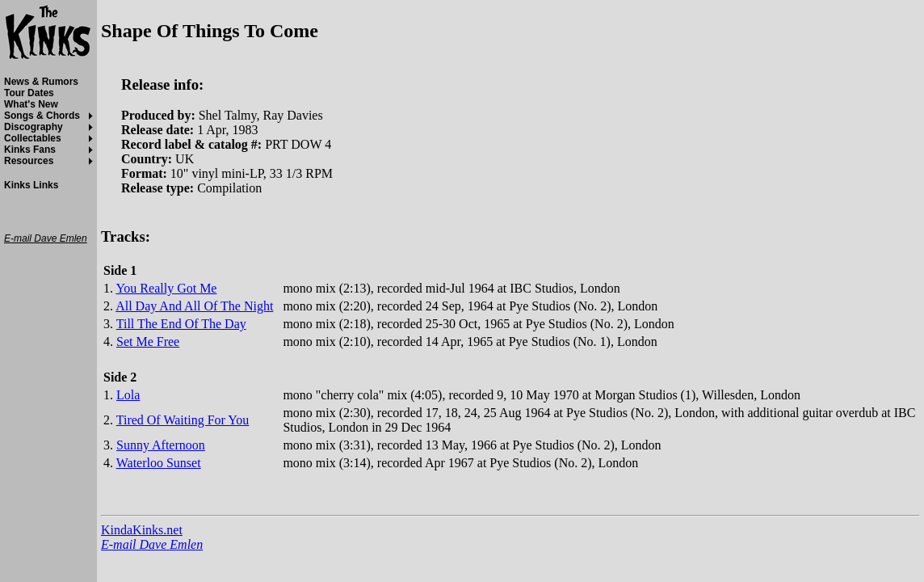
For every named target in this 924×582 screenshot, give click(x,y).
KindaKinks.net (142, 530)
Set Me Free (148, 342)
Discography (34, 127)
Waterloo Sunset (159, 463)
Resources (29, 161)
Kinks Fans (30, 150)
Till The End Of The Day (181, 324)
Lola (128, 395)
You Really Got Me (166, 288)
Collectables (33, 138)
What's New (31, 104)
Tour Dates (29, 93)
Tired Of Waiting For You (183, 420)
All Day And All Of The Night (194, 306)
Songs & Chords (42, 116)
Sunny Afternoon (161, 445)
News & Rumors (41, 82)
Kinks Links (31, 185)
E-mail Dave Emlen (152, 544)
